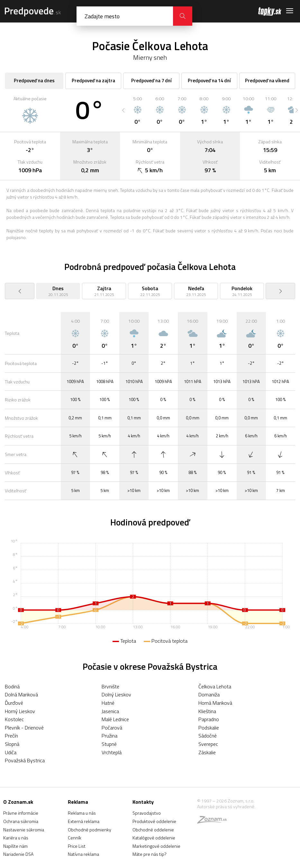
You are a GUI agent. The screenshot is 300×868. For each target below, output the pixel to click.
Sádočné (208, 736)
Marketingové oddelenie (156, 846)
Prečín (11, 736)
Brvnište (110, 686)
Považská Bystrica (25, 760)
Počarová (112, 728)
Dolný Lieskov (116, 694)
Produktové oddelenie (154, 821)
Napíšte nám (15, 846)
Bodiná (12, 686)
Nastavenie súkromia (24, 830)
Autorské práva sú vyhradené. (226, 806)
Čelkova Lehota (215, 686)
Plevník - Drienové (24, 728)
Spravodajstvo (147, 813)
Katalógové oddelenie (154, 838)
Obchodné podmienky (90, 830)
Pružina (109, 736)
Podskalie (209, 728)
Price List (77, 846)
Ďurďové (14, 703)
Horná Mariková (215, 703)
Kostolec (14, 719)
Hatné (108, 703)
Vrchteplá (112, 752)
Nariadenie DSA (18, 854)
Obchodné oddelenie (153, 830)
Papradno (209, 719)
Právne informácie (21, 813)
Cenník (75, 838)
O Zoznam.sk (18, 802)
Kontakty (143, 802)
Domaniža (209, 694)
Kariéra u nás (16, 838)
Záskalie (207, 752)
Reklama (78, 802)
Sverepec (208, 744)
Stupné (109, 744)
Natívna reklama (83, 854)
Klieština (207, 711)
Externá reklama (84, 821)
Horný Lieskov (20, 711)
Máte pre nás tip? (150, 854)
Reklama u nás (82, 813)
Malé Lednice (115, 719)
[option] (137, 110)
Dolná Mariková (21, 694)
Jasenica (110, 711)
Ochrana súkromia (21, 821)
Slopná (12, 744)
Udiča (11, 752)
